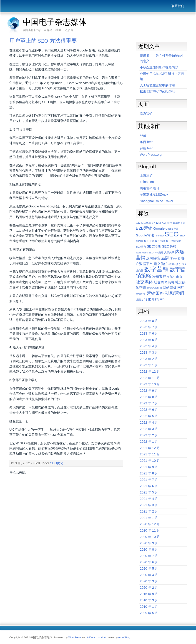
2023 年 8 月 (149, 321)
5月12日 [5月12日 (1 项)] (157, 223)
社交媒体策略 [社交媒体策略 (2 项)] (164, 282)
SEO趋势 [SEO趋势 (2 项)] (169, 246)
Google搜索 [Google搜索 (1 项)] (172, 229)
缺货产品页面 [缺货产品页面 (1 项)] (154, 288)
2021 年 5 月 (149, 492)
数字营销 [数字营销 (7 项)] (156, 269)
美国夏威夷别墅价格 (154, 195)
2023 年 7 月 (149, 327)
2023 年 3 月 (149, 352)
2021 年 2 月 (149, 511)
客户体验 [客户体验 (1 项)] (175, 258)
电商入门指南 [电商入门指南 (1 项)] (174, 277)
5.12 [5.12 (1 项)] (138, 223)
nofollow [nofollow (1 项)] (159, 236)
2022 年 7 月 (149, 403)
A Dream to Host (96, 637)
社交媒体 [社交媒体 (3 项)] (144, 282)
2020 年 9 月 (149, 543)
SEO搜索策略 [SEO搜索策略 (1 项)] (174, 241)
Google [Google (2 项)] (159, 228)
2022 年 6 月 (149, 410)
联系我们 (178, 6)
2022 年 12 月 (150, 372)
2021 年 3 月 (149, 505)
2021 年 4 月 (149, 499)
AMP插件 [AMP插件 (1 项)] (167, 223)
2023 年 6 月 (149, 333)
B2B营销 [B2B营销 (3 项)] (144, 228)
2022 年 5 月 (149, 416)
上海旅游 (146, 175)
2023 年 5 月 (149, 340)
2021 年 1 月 (149, 518)
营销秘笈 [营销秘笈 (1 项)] (141, 294)
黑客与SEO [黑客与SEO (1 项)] (158, 299)
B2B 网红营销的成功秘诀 (158, 92)
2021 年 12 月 (150, 448)
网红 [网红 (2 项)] (181, 288)
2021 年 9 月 (149, 467)
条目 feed (147, 142)
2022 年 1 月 (149, 442)
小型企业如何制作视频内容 (159, 67)
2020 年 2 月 (149, 588)
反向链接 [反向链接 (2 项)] (153, 258)
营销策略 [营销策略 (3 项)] (155, 293)
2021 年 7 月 (149, 480)
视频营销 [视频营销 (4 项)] (174, 293)
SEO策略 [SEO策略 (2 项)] (154, 246)
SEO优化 (57, 463)
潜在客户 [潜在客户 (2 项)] (159, 276)
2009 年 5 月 (149, 613)
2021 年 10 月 (150, 461)
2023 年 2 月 (149, 359)
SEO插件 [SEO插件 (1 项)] (160, 241)
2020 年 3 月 (149, 581)
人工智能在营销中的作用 (157, 85)
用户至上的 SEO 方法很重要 (43, 41)
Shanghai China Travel (156, 201)
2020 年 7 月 (149, 556)
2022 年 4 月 (149, 423)
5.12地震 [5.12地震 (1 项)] (146, 223)
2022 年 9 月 (149, 391)
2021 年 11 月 (150, 454)
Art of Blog (124, 637)
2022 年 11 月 (150, 378)
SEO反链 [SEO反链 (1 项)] (149, 241)
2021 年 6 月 (149, 486)
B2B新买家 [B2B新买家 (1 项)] (179, 223)
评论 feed (147, 148)
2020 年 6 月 (149, 562)
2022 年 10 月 (150, 384)
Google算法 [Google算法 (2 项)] (145, 235)
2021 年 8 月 (149, 473)
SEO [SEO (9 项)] (172, 234)
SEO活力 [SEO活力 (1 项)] (141, 247)
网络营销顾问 (149, 188)
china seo (147, 182)
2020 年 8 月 (149, 549)
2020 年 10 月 (150, 537)
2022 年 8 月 (149, 397)
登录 (143, 136)
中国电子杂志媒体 (55, 22)
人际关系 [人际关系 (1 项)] (169, 253)
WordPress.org (151, 155)
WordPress (75, 637)
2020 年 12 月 (150, 524)
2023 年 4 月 (149, 346)
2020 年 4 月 (149, 575)
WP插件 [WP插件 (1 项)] (159, 253)
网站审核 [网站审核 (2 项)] (170, 288)
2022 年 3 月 (149, 429)
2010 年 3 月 (149, 600)
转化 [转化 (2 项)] (148, 299)
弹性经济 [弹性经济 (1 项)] (173, 264)
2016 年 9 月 (149, 594)
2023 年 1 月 (149, 365)
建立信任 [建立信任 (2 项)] (161, 264)
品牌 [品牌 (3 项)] (165, 258)
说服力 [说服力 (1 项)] (139, 299)
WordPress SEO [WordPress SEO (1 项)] (145, 253)
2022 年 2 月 (149, 435)
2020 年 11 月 (150, 530)
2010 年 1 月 (149, 607)
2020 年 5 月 (149, 569)
